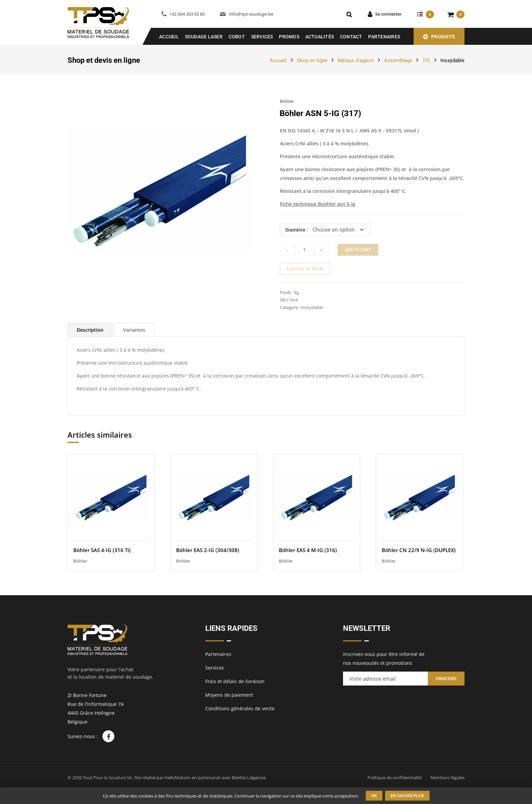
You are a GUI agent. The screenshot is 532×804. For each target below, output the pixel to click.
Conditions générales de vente (240, 708)
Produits (443, 37)
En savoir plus (407, 796)
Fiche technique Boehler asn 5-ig (318, 204)
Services (262, 37)
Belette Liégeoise (249, 778)
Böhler (287, 101)
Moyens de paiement (229, 695)
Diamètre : (297, 230)
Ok (374, 796)
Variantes (134, 330)
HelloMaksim (177, 778)
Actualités (320, 37)
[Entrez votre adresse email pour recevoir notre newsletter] (385, 679)
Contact (351, 37)
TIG (426, 60)
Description (90, 330)
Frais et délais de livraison (235, 681)
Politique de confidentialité (395, 778)
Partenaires (384, 37)
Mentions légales (448, 778)
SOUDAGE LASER (204, 37)
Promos (289, 37)
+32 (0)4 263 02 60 (187, 14)
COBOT (237, 37)
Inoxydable (452, 60)
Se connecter (388, 14)
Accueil (169, 37)
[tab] (90, 330)
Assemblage (398, 60)
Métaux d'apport (356, 60)
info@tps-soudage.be (251, 14)
